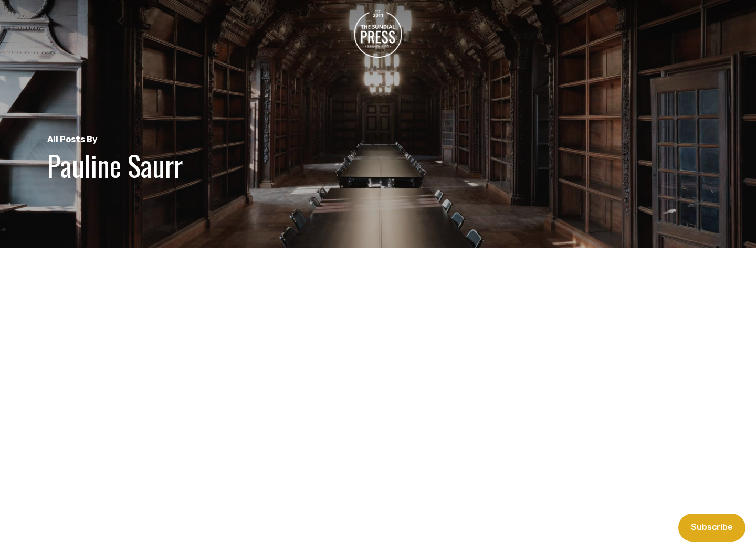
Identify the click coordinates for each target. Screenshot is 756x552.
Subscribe (712, 527)
